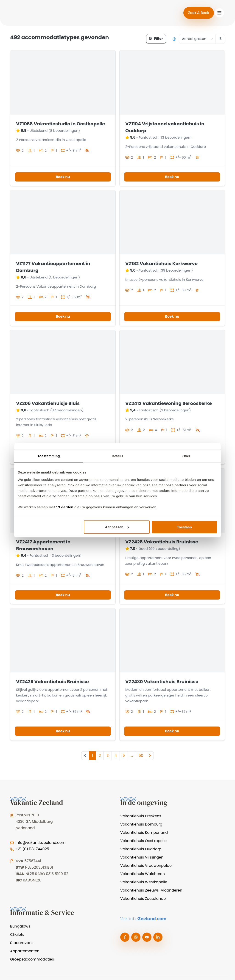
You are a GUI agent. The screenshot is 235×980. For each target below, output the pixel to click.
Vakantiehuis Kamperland (144, 833)
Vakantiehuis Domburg (141, 824)
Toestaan (184, 527)
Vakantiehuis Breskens (141, 816)
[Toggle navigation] (219, 13)
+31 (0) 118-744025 (32, 849)
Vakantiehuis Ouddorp (141, 849)
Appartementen (25, 951)
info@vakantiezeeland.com (41, 843)
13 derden (65, 507)
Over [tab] (186, 456)
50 (141, 756)
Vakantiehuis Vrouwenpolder (147, 866)
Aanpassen (117, 527)
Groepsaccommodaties (32, 959)
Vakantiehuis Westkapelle (144, 882)
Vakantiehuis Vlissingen (142, 857)
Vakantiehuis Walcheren (143, 874)
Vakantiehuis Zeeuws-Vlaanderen (151, 890)
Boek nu (63, 177)
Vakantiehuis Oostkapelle (143, 841)
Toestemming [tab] (49, 456)
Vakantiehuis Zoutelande (143, 899)
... (132, 756)
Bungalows (20, 926)
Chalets (17, 935)
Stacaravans (22, 943)
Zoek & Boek (199, 13)
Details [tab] (117, 456)
